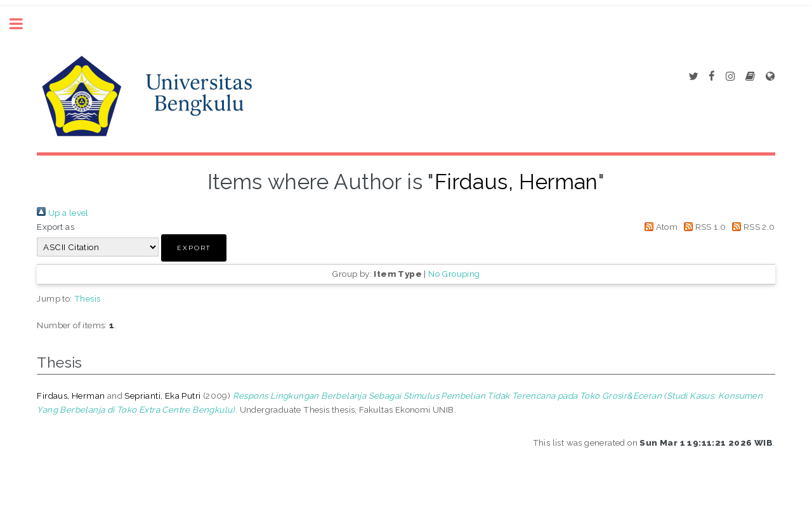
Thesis (87, 298)
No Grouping (454, 274)
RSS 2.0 (752, 227)
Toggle (23, 24)
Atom (659, 227)
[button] (194, 248)
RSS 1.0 (703, 227)
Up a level (62, 213)
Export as (56, 227)
